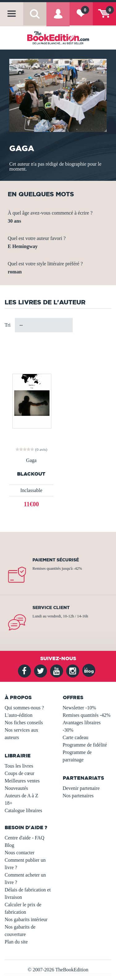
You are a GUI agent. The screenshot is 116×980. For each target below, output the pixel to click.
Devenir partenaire (81, 788)
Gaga (31, 460)
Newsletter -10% (79, 708)
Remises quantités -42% (87, 715)
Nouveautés (16, 788)
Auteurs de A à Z (21, 796)
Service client (51, 608)
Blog (9, 845)
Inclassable (31, 490)
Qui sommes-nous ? (24, 708)
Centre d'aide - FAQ (24, 838)
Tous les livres (19, 766)
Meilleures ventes (22, 781)
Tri (8, 325)
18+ (9, 803)
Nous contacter (19, 853)
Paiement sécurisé (56, 560)
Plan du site (16, 942)
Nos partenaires (78, 796)
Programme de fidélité (85, 745)
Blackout (31, 474)
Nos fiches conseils (24, 723)
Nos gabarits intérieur (26, 919)
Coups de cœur (19, 773)
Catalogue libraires (23, 810)
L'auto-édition (19, 715)
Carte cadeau (76, 737)
